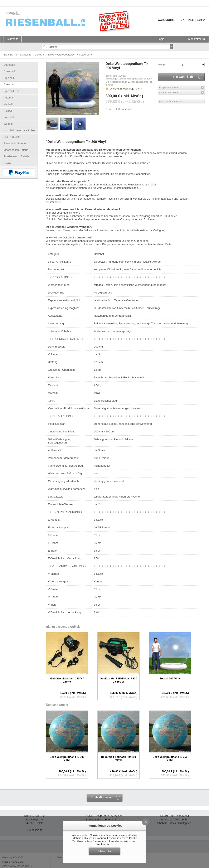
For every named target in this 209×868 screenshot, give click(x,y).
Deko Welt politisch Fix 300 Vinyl (67, 758)
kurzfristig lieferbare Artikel (19, 130)
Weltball (8, 124)
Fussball (9, 117)
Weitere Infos (104, 844)
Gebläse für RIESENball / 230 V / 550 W (118, 680)
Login (161, 39)
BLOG (7, 163)
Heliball (8, 111)
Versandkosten (126, 109)
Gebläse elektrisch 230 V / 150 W (67, 680)
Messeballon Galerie (16, 150)
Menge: (162, 64)
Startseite (26, 55)
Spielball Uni (11, 91)
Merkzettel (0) (197, 39)
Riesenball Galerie (15, 143)
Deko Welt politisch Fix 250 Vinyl (170, 758)
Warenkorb (148, 22)
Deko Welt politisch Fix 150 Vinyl (118, 758)
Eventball (9, 71)
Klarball (8, 104)
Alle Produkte (12, 137)
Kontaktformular (101, 797)
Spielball (9, 78)
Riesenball (69, 21)
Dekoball (40, 55)
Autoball (8, 98)
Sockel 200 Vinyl (170, 678)
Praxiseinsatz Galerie (16, 156)
